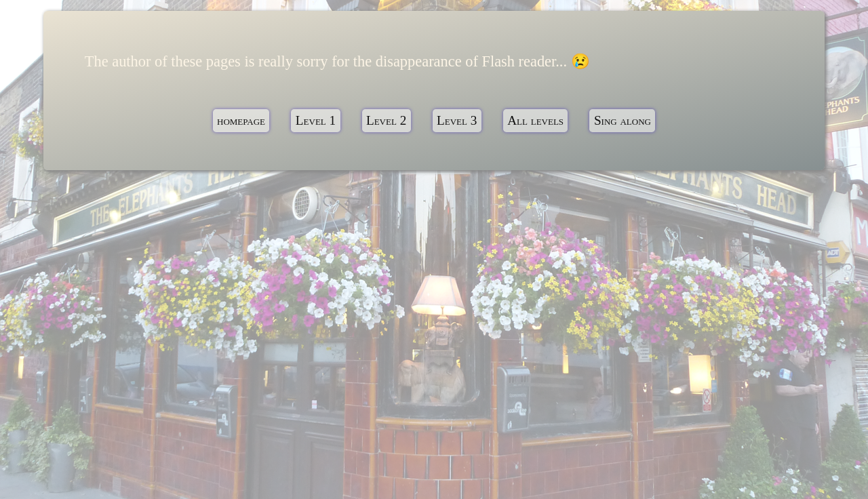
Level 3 (457, 121)
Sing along (623, 121)
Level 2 (386, 121)
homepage (241, 121)
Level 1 (316, 121)
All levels (535, 121)
